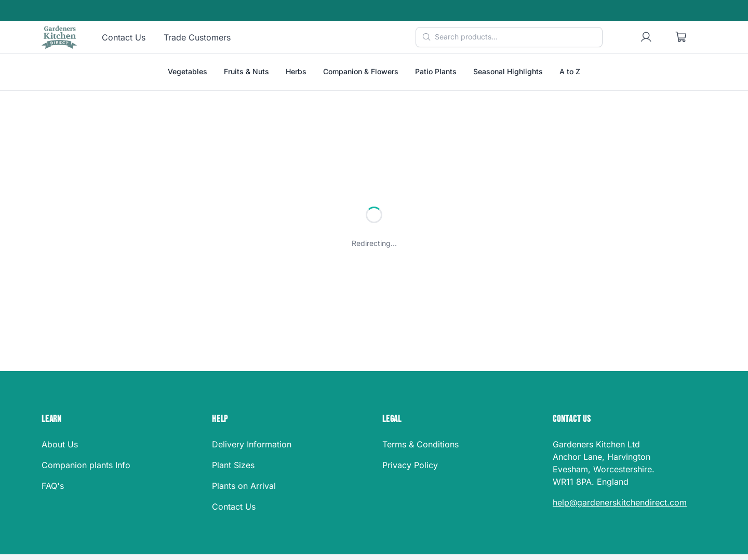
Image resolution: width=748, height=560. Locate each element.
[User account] (646, 37)
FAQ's (53, 486)
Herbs (296, 71)
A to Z (570, 71)
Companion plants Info (86, 465)
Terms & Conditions (420, 444)
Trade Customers (197, 37)
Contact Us (124, 37)
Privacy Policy (410, 465)
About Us (60, 444)
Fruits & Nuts (246, 71)
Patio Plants (436, 71)
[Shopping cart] (682, 37)
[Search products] (509, 37)
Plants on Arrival (244, 486)
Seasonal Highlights (508, 71)
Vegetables (188, 71)
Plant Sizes (233, 465)
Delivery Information (252, 444)
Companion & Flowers (361, 71)
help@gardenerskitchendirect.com (620, 502)
